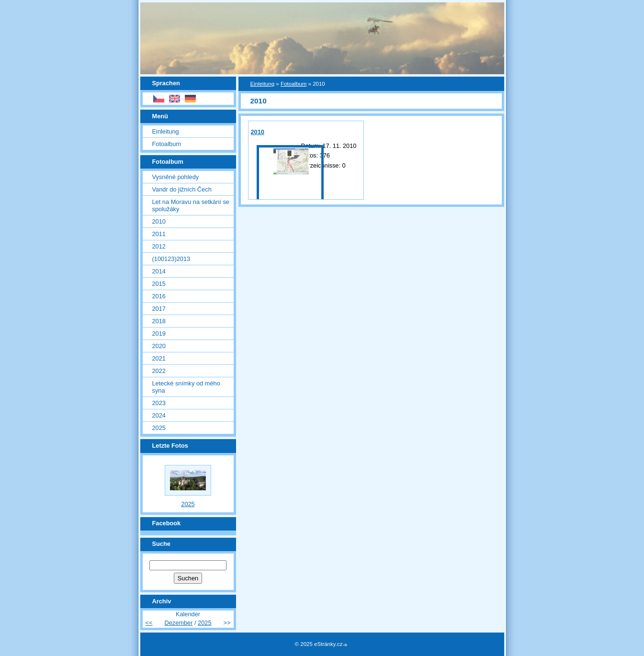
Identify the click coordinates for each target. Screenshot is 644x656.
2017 (159, 309)
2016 (159, 296)
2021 (159, 358)
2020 (159, 346)
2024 (159, 415)
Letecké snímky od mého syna (186, 387)
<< (149, 623)
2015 (159, 284)
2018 (159, 321)
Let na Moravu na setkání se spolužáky (191, 205)
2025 (159, 428)
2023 (159, 403)
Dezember (178, 623)
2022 (159, 371)
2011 (159, 234)
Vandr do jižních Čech (182, 189)
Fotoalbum (294, 84)
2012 (159, 246)
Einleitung (263, 84)
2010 (258, 132)
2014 (159, 271)
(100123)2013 (171, 259)
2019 (159, 334)
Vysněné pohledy (176, 177)
